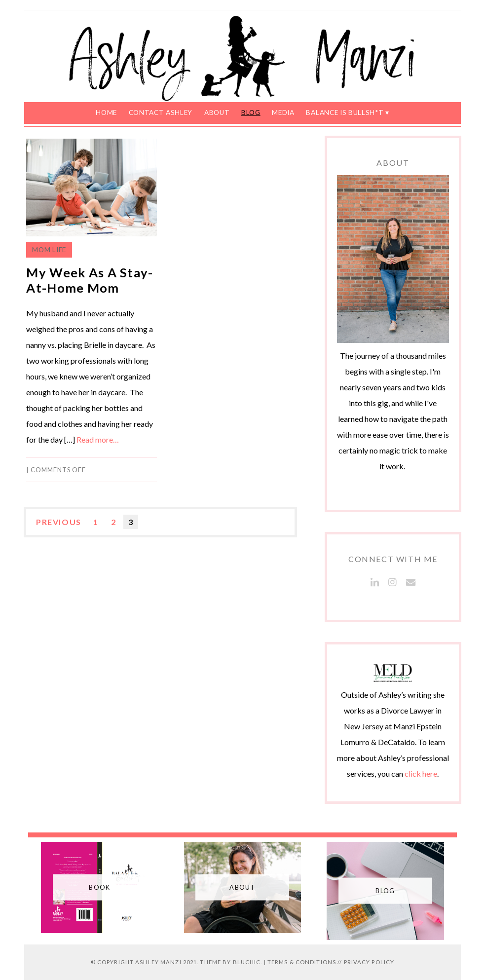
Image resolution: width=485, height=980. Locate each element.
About (217, 113)
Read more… (98, 439)
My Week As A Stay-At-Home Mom (90, 280)
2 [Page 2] (114, 522)
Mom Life (49, 250)
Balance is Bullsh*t (345, 113)
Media (283, 113)
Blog (251, 113)
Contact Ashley (161, 113)
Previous (59, 522)
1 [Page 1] (96, 522)
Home (106, 113)
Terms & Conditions (302, 962)
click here (421, 773)
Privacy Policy (369, 962)
